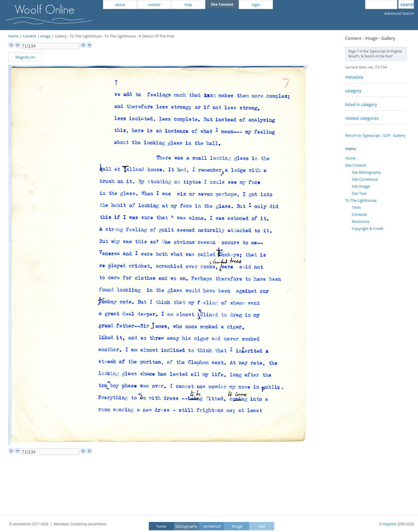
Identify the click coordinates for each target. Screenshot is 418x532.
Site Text (359, 193)
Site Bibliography (366, 172)
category (353, 91)
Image (45, 36)
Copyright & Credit (368, 228)
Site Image (361, 186)
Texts (356, 207)
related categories (362, 118)
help (188, 5)
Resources (361, 221)
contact (154, 5)
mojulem (390, 524)
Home (14, 36)
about (120, 5)
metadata (354, 77)
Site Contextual (365, 179)
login (256, 5)
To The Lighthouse (361, 200)
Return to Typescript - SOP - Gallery (375, 135)
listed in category (361, 105)
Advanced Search (399, 13)
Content (30, 36)
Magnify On (25, 57)
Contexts (359, 214)
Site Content (356, 165)
